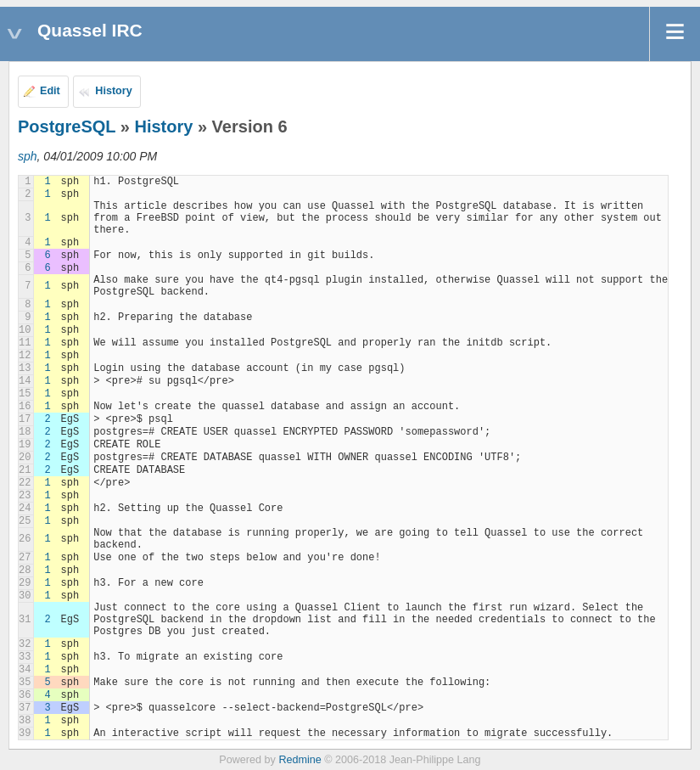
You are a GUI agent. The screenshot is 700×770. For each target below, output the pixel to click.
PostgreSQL (67, 126)
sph (28, 156)
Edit (50, 91)
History (113, 91)
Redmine (300, 760)
